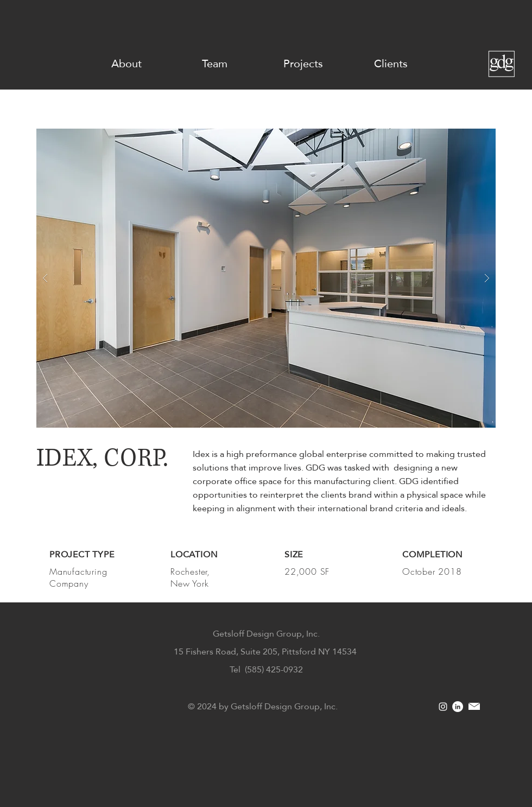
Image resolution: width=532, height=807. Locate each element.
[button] (266, 278)
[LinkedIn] (458, 707)
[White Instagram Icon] (443, 707)
